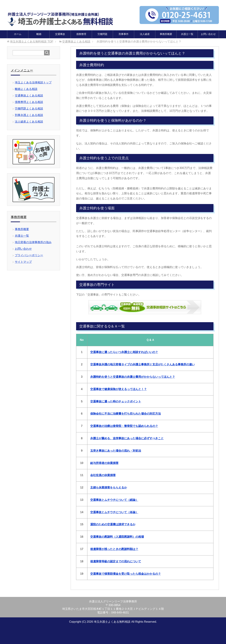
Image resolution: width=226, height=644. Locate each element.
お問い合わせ (208, 34)
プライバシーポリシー (29, 255)
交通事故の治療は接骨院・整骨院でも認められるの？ (124, 426)
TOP (32, 41)
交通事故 (60, 34)
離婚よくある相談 (26, 89)
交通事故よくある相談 (29, 95)
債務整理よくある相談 (29, 102)
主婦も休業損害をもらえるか (109, 487)
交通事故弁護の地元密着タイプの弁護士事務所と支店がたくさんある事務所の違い (142, 364)
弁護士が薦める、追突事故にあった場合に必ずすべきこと (127, 438)
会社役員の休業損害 (103, 475)
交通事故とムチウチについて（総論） (114, 500)
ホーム (18, 34)
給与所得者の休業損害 (104, 463)
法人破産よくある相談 (29, 121)
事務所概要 (166, 34)
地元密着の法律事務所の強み (33, 242)
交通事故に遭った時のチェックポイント (116, 401)
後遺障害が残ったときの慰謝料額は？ (114, 549)
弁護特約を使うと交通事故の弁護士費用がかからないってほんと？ (133, 377)
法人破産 (145, 34)
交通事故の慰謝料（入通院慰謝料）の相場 (117, 537)
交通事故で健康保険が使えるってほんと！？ (118, 389)
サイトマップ (23, 262)
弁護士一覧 (187, 34)
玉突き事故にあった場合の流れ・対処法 (116, 450)
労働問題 (102, 34)
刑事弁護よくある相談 (29, 115)
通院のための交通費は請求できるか (113, 524)
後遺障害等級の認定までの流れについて (116, 561)
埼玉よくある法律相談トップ (33, 82)
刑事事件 (124, 34)
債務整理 (81, 34)
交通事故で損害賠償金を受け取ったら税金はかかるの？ (126, 574)
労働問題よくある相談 (29, 108)
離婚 (39, 34)
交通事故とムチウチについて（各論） (114, 512)
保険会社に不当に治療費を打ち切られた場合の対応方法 (126, 413)
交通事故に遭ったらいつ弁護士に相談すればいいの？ (124, 352)
